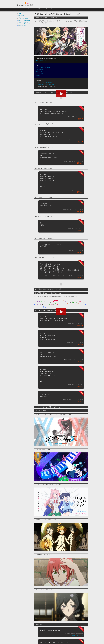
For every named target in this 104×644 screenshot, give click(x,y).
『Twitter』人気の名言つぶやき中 (44, 83)
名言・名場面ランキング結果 (43, 68)
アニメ (30, 9)
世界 (73, 302)
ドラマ (39, 9)
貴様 (51, 304)
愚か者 (84, 302)
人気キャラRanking (24, 23)
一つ (65, 302)
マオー (57, 301)
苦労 (49, 305)
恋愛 (80, 302)
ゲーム (43, 301)
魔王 (58, 304)
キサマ (39, 302)
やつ (35, 301)
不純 (70, 302)
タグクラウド (40, 72)
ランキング (49, 9)
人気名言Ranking (24, 18)
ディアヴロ (48, 302)
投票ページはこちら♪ (41, 61)
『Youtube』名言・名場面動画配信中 (45, 84)
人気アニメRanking (24, 21)
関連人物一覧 (40, 70)
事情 (76, 302)
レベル (63, 300)
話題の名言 (39, 75)
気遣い (37, 304)
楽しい (34, 304)
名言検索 (21, 16)
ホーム (21, 9)
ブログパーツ (23, 13)
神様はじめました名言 (78, 635)
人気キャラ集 (40, 74)
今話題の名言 (23, 25)
